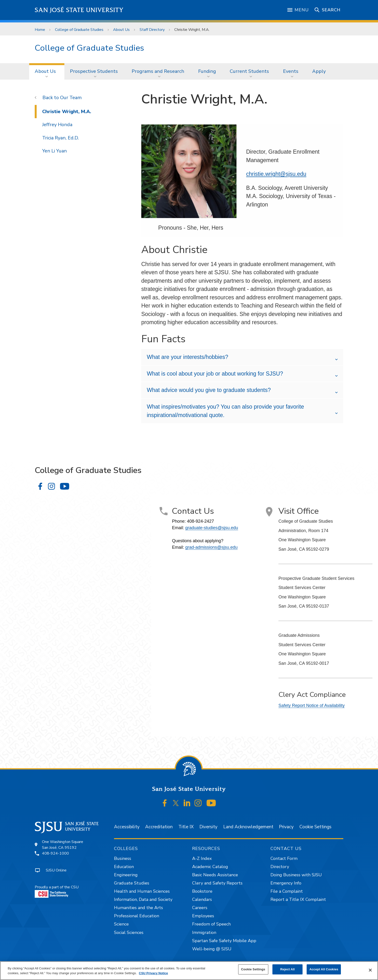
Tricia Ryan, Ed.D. (61, 138)
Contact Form (284, 858)
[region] (189, 971)
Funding (207, 71)
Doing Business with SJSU (296, 875)
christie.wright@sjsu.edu (276, 174)
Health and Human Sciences (142, 891)
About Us (121, 30)
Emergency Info (286, 883)
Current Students (249, 71)
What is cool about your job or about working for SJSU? (215, 374)
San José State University (79, 10)
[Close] (370, 970)
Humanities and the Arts (138, 908)
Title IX (186, 827)
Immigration (204, 932)
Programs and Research (158, 71)
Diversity (208, 827)
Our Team (71, 98)
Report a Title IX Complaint (298, 899)
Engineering (126, 875)
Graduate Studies (132, 883)
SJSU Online (56, 870)
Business (123, 858)
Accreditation (159, 827)
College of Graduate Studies (79, 30)
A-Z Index (202, 858)
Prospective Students (94, 71)
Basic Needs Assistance (215, 875)
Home (40, 30)
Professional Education (137, 916)
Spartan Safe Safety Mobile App (224, 941)
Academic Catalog (210, 867)
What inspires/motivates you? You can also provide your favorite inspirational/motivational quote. (225, 411)
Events (291, 71)
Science (121, 924)
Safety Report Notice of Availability (312, 706)
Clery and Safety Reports (217, 883)
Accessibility (127, 827)
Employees (203, 916)
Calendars (202, 899)
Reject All (288, 969)
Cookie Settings (315, 827)
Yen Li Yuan (54, 151)
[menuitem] (47, 71)
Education (124, 867)
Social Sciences (129, 932)
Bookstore (202, 891)
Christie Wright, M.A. (192, 30)
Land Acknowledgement (248, 827)
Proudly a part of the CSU (57, 891)
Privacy (286, 827)
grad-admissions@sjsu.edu (211, 547)
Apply (319, 71)
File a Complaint (287, 891)
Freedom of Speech (211, 924)
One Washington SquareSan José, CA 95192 (63, 845)
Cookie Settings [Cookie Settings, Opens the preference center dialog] (253, 969)
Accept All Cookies (324, 969)
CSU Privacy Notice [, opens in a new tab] (153, 973)
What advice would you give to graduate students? (209, 390)
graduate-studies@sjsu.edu (212, 528)
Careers (200, 908)
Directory (280, 867)
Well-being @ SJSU (212, 949)
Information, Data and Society (143, 899)
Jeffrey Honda (57, 125)
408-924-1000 (55, 853)
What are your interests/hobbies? (188, 357)
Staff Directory (152, 30)
